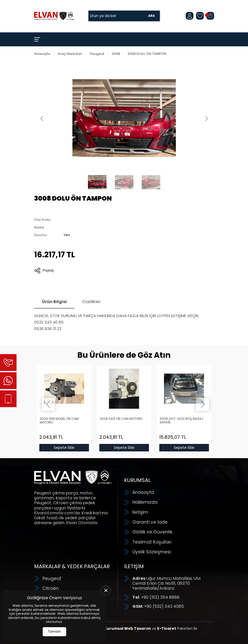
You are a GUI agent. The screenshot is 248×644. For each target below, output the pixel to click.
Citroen (51, 588)
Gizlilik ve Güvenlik (152, 532)
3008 (116, 54)
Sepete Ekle (64, 448)
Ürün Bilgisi (54, 302)
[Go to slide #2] (124, 182)
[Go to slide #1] (97, 182)
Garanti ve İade (150, 522)
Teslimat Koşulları (152, 542)
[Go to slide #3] (151, 182)
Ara (152, 16)
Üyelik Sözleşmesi (152, 552)
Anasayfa (42, 54)
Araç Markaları (70, 54)
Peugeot (97, 54)
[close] (106, 590)
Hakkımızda (145, 502)
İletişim (140, 512)
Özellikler (92, 302)
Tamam (54, 631)
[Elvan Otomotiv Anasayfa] (54, 16)
